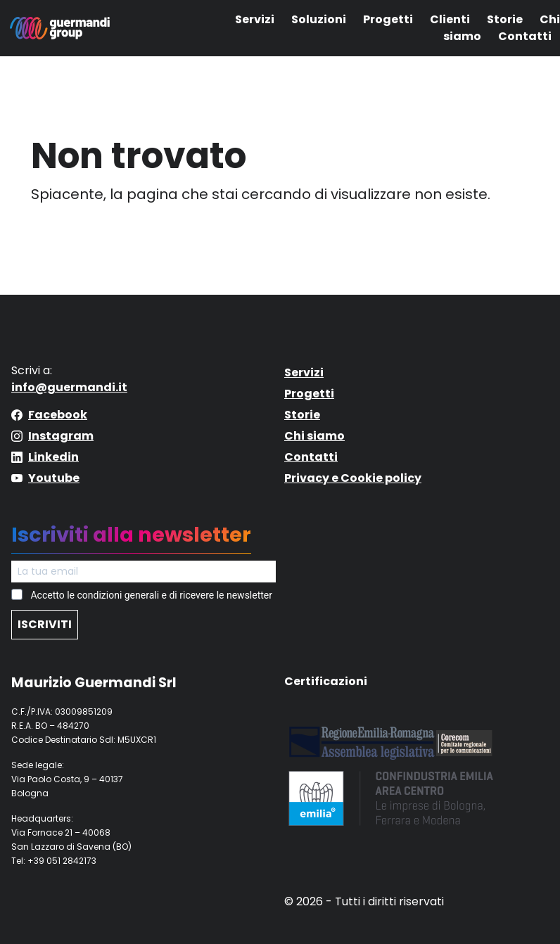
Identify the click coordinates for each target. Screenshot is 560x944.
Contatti (525, 36)
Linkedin (53, 457)
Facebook (58, 415)
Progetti (388, 19)
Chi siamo (314, 436)
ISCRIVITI (45, 624)
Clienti (450, 19)
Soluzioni (319, 19)
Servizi (255, 19)
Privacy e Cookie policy (353, 478)
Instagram (61, 436)
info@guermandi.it (69, 387)
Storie (505, 19)
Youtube (54, 478)
